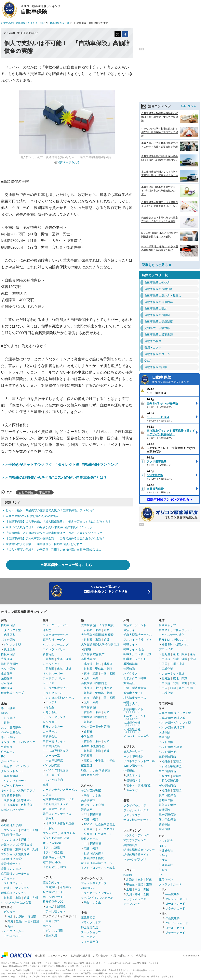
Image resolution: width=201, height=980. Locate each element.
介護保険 (164, 810)
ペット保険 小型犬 (171, 747)
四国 (164, 664)
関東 (149, 880)
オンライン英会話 (92, 805)
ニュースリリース (58, 956)
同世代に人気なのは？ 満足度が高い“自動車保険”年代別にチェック (49, 527)
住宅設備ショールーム (15, 874)
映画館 (128, 875)
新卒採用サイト (133, 710)
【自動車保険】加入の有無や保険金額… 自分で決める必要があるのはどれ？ (55, 538)
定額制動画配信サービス (58, 799)
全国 (146, 894)
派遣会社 (129, 683)
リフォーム (8, 878)
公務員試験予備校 (92, 858)
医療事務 (96, 815)
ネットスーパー (53, 674)
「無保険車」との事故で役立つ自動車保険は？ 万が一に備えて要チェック (54, 533)
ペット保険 (8, 669)
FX (3, 756)
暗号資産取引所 (11, 795)
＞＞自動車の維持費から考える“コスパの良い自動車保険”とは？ (54, 478)
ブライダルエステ (135, 805)
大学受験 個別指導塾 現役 (97, 635)
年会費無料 (11, 776)
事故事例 (45, 492)
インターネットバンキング (18, 742)
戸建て (25, 830)
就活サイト (131, 630)
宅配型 (50, 707)
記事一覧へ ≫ (189, 106)
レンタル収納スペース (60, 698)
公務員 (88, 834)
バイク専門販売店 (57, 770)
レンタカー (50, 722)
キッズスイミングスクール (97, 898)
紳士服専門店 (90, 927)
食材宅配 (49, 654)
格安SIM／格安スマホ (173, 640)
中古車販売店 (51, 746)
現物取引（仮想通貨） (18, 800)
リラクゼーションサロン (97, 893)
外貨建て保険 (167, 805)
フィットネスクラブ (94, 883)
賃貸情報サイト (11, 864)
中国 (193, 659)
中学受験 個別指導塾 (94, 717)
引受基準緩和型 (172, 766)
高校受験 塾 (89, 659)
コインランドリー (54, 649)
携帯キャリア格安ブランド (176, 630)
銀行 (7, 723)
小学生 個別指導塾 (93, 746)
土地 (35, 830)
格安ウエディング (135, 840)
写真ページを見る (68, 162)
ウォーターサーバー (56, 625)
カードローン (10, 761)
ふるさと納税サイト (56, 688)
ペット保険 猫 (168, 752)
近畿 (27, 849)
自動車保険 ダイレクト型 (175, 713)
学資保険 (7, 688)
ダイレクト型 (12, 630)
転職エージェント (135, 659)
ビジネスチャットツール (139, 761)
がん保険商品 (167, 786)
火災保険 (7, 659)
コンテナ (51, 702)
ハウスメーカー (14, 931)
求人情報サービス (135, 698)
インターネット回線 (172, 674)
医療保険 (7, 678)
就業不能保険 (167, 795)
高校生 (88, 761)
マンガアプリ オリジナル (59, 833)
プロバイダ (166, 649)
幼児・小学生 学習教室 (96, 770)
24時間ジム (88, 888)
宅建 (87, 819)
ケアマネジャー (108, 829)
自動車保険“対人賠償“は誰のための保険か (32, 516)
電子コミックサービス (57, 814)
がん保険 (7, 683)
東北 (10, 917)
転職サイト (131, 644)
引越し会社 (50, 712)
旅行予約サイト (53, 882)
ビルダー (10, 912)
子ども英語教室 (91, 790)
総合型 (50, 819)
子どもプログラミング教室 (98, 868)
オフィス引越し (53, 843)
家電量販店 (88, 918)
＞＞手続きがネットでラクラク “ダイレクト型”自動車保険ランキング (59, 465)
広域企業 (167, 669)
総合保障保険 (167, 815)
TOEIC (88, 824)
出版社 (50, 828)
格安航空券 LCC (53, 902)
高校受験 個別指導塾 (94, 683)
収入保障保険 (170, 781)
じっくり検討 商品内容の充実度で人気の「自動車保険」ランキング (50, 510)
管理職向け (133, 780)
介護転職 (129, 669)
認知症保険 (166, 800)
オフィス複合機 (53, 852)
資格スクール (90, 839)
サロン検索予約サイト (138, 820)
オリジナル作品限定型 (60, 823)
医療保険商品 (167, 756)
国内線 (50, 906)
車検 (46, 785)
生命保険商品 (167, 771)
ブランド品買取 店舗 (56, 838)
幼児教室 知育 (90, 775)
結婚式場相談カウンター (139, 850)
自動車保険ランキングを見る (168, 499)
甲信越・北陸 (104, 669)
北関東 (20, 917)
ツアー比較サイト (54, 911)
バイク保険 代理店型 (172, 728)
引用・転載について (122, 956)
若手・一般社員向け (139, 785)
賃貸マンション (11, 869)
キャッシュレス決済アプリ (18, 790)
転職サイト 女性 (134, 649)
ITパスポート (104, 834)
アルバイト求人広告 (136, 736)
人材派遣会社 (132, 731)
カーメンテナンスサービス (60, 790)
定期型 (177, 761)
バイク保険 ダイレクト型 (175, 723)
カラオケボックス (135, 899)
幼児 (87, 795)
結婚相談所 (131, 845)
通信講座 (87, 810)
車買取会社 (50, 736)
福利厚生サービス (54, 857)
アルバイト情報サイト (138, 640)
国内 (49, 921)
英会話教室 (88, 800)
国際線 (61, 906)
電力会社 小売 (52, 862)
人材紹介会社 (132, 724)
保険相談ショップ (12, 693)
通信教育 (87, 756)
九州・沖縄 (91, 678)
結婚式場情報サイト (136, 855)
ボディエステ (132, 815)
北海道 (88, 664)
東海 (18, 849)
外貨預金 (7, 747)
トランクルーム (53, 693)
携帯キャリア (167, 625)
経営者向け (133, 776)
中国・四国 (32, 921)
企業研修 (129, 771)
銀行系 (8, 766)
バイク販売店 (51, 765)
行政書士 (90, 829)
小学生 (111, 761)
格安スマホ (182, 644)
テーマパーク (132, 904)
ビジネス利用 (54, 931)
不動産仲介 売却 (11, 825)
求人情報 (141, 956)
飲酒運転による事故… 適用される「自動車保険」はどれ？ (44, 544)
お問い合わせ (100, 956)
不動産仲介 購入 (11, 835)
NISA (4, 713)
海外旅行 (66, 887)
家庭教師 (87, 765)
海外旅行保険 (10, 664)
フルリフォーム (14, 883)
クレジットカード (12, 771)
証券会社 (10, 718)
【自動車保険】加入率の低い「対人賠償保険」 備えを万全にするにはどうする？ (58, 522)
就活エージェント (135, 625)
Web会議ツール (133, 766)
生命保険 (7, 674)
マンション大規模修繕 (15, 854)
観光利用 (51, 935)
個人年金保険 (167, 819)
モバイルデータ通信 (172, 635)
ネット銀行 (8, 737)
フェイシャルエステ (136, 810)
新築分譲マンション (14, 893)
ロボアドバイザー (12, 810)
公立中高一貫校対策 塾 (96, 727)
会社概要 (40, 956)
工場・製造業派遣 (135, 688)
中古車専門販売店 (57, 751)
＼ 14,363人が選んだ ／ (105, 589)
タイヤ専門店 (90, 942)
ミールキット (51, 664)
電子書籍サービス (54, 809)
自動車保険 (26, 492)
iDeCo (163, 860)
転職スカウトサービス (138, 654)
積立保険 (164, 829)
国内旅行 (51, 887)
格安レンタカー (53, 727)
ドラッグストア (91, 922)
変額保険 (164, 824)
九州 (35, 849)
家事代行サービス (54, 640)
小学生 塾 (87, 736)
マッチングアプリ (135, 859)
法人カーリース (133, 751)
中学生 (99, 761)
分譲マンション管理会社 (17, 844)
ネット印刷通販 (133, 756)
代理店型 (10, 635)
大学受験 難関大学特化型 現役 (100, 644)
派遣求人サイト (133, 693)
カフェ (47, 794)
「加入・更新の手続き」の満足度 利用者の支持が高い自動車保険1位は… (53, 550)
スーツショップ (91, 932)
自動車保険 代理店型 (172, 718)
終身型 (166, 761)
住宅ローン (8, 752)
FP (86, 815)
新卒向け (132, 790)
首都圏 (8, 849)
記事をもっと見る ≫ (157, 265)
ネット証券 (8, 708)
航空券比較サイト (54, 892)
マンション (11, 830)
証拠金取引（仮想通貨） (19, 805)
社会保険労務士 (105, 824)
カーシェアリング (54, 717)
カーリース (50, 731)
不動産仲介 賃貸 (11, 859)
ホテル (47, 926)
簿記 (95, 819)
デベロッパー (12, 936)
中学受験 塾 (89, 707)
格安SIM (167, 644)
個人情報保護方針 (80, 956)
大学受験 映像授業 (93, 654)
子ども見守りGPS (54, 867)
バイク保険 (8, 640)
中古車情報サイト (54, 741)
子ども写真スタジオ (56, 804)
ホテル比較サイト (54, 897)
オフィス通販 (51, 847)
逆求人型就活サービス (138, 635)
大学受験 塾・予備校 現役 (97, 625)
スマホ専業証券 (11, 728)
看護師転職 (131, 664)
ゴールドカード (14, 786)
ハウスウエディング (136, 835)
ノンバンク (22, 766)
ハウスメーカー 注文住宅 (16, 902)
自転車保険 (8, 654)
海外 (57, 921)
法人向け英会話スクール (97, 863)
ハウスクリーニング (56, 644)
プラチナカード (175, 908)
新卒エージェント (135, 717)
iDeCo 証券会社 (11, 732)
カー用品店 (88, 937)
